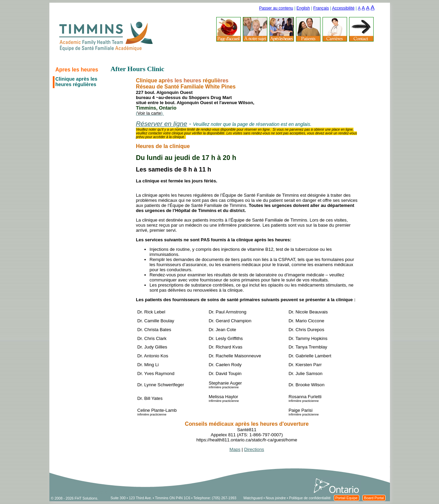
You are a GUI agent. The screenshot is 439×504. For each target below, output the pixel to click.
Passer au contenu (276, 8)
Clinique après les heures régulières (76, 82)
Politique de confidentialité (310, 498)
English (303, 8)
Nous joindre (276, 498)
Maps (235, 449)
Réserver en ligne (161, 124)
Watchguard (253, 498)
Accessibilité (343, 8)
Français (321, 8)
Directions (254, 449)
